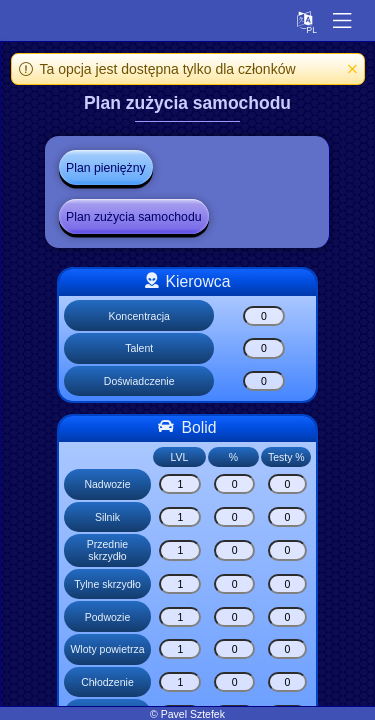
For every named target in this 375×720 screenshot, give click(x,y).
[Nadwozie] (180, 484)
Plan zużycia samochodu (134, 217)
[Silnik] (180, 517)
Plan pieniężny (106, 168)
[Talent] (264, 348)
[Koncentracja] (264, 316)
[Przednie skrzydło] (180, 550)
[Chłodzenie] (180, 682)
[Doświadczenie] (264, 381)
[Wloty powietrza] (180, 649)
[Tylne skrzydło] (180, 584)
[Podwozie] (180, 617)
